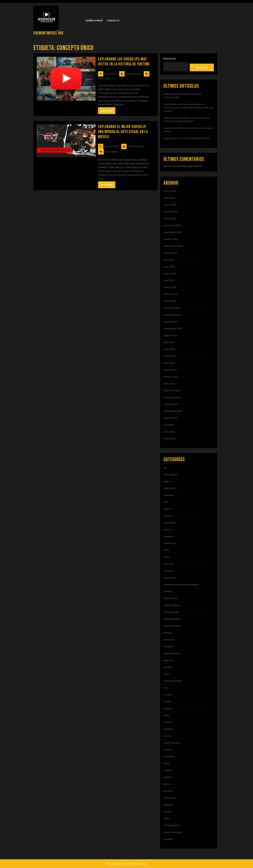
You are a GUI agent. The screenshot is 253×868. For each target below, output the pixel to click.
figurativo (169, 660)
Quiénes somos (94, 21)
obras (167, 763)
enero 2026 (170, 219)
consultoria (170, 578)
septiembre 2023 (173, 411)
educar (168, 633)
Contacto (113, 21)
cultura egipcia (172, 605)
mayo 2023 (170, 439)
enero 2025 (170, 301)
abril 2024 (169, 363)
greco (167, 674)
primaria (168, 791)
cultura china (171, 598)
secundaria (170, 798)
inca (166, 688)
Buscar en (170, 58)
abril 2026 (169, 198)
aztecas (168, 516)
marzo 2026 (170, 205)
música (168, 750)
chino (167, 557)
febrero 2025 (171, 294)
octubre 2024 (171, 322)
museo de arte (172, 743)
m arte (167, 701)
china (167, 550)
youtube (168, 839)
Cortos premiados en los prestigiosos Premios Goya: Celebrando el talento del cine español (188, 108)
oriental (168, 770)
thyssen (168, 812)
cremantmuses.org (48, 33)
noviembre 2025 (172, 232)
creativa (168, 591)
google (168, 667)
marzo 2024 (170, 370)
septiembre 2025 (173, 246)
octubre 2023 (171, 404)
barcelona (169, 523)
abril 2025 (169, 280)
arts (166, 502)
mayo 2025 (170, 274)
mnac (167, 715)
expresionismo (172, 653)
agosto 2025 (170, 253)
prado (167, 784)
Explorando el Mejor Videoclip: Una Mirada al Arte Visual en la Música (123, 132)
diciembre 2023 (172, 390)
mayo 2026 (170, 191)
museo (167, 736)
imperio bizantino (173, 681)
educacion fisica (173, 626)
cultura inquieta (172, 619)
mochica (168, 729)
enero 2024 (170, 384)
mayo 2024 (170, 356)
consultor (169, 571)
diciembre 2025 (172, 225)
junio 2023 (169, 432)
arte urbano (170, 488)
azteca (167, 509)
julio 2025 (169, 260)
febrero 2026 (171, 212)
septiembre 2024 (173, 329)
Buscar (202, 67)
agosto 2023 (170, 418)
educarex (169, 640)
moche (167, 722)
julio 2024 (169, 342)
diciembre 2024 (172, 308)
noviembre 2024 (173, 315)
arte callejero (171, 475)
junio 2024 (169, 349)
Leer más (107, 111)
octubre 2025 (171, 239)
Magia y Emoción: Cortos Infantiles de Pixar (187, 138)
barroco (168, 530)
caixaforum (170, 543)
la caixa (168, 695)
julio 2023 (169, 425)
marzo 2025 (170, 287)
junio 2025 (169, 267)
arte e (167, 481)
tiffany (167, 818)
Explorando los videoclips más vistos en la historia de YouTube (124, 62)
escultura (169, 646)
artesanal (169, 495)
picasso (168, 777)
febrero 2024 (171, 377)
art (165, 468)
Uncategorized (172, 825)
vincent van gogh (173, 832)
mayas (167, 708)
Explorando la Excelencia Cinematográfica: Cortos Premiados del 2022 (187, 120)
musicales (169, 757)
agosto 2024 (170, 335)
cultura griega (171, 612)
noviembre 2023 (172, 397)
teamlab (168, 805)
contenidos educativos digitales (181, 585)
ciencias (168, 564)
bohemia (169, 536)
